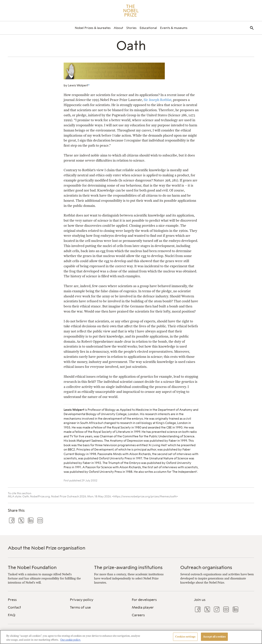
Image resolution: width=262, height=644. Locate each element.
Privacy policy (82, 600)
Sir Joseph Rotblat (158, 100)
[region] (131, 637)
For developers (144, 600)
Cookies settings (185, 637)
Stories (131, 28)
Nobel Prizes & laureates (93, 28)
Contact (14, 607)
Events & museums (174, 28)
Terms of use (80, 607)
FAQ (12, 615)
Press (12, 600)
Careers (138, 615)
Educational (148, 28)
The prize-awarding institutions (128, 567)
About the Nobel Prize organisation (47, 548)
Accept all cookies (214, 637)
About (118, 28)
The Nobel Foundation (32, 567)
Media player (143, 607)
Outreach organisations (206, 567)
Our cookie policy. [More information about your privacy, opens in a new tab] (71, 640)
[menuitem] (93, 28)
